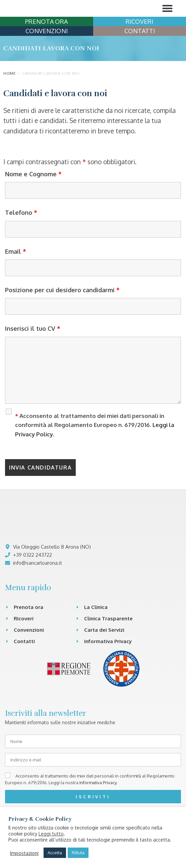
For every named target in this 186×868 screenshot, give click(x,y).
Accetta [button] (55, 853)
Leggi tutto (51, 833)
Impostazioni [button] (24, 853)
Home (9, 98)
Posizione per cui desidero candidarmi (62, 315)
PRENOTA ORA (46, 46)
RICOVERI (139, 46)
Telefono (21, 237)
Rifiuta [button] (78, 853)
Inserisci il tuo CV (33, 354)
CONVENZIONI (47, 56)
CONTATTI (140, 56)
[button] (168, 21)
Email (16, 276)
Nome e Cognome (33, 199)
